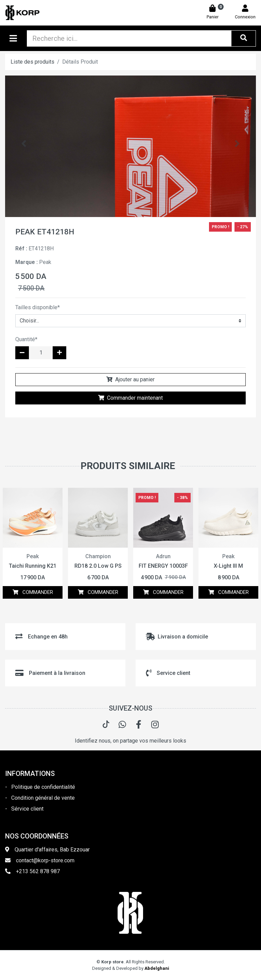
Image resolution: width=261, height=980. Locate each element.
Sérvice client (27, 809)
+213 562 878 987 (38, 871)
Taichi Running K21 (33, 566)
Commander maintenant (130, 398)
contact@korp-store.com (45, 860)
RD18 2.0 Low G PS (98, 566)
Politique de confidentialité (43, 787)
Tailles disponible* (38, 307)
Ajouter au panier (130, 379)
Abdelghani (157, 968)
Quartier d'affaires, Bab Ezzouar (52, 850)
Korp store (112, 962)
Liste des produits (32, 62)
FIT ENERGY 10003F (163, 566)
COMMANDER (33, 592)
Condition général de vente (43, 798)
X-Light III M (228, 566)
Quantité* (26, 339)
